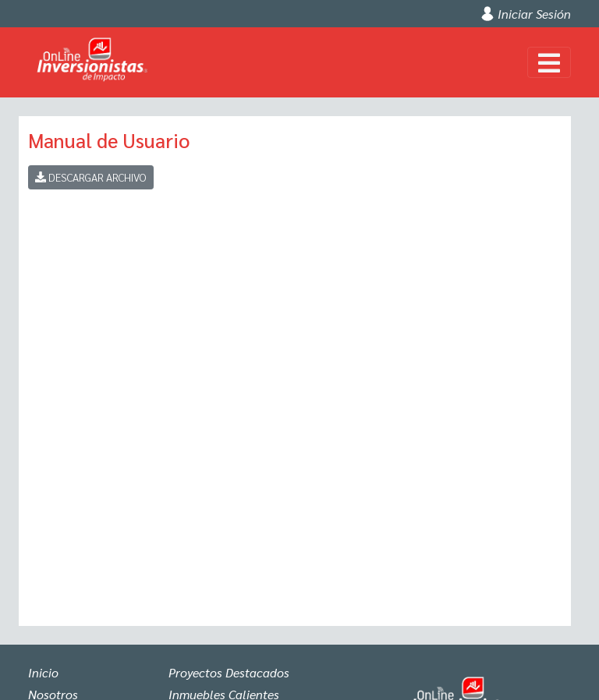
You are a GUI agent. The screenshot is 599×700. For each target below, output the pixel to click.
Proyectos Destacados (229, 672)
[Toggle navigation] (549, 62)
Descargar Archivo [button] (91, 177)
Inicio (43, 672)
